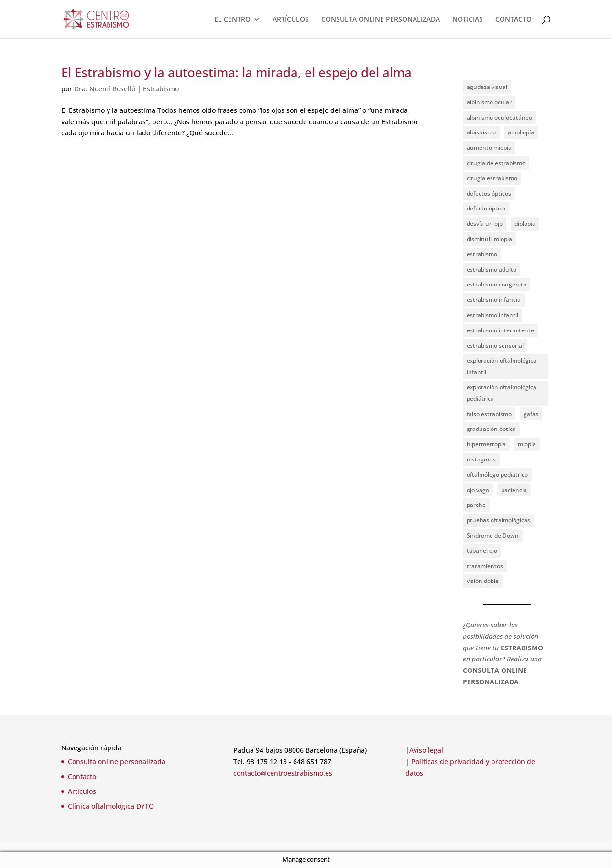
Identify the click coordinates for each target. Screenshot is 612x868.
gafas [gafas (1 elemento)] (531, 414)
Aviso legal (426, 750)
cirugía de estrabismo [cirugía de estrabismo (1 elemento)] (496, 163)
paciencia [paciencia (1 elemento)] (514, 490)
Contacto (82, 776)
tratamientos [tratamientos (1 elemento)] (485, 566)
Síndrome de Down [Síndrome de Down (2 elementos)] (493, 535)
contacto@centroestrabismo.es (283, 773)
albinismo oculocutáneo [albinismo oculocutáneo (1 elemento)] (499, 117)
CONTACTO (514, 20)
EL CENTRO (232, 20)
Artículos (82, 791)
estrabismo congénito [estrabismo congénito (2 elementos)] (497, 284)
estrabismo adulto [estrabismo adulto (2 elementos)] (492, 269)
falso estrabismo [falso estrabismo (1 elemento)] (489, 414)
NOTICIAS (468, 20)
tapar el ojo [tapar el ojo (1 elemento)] (482, 551)
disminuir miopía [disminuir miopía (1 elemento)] (489, 239)
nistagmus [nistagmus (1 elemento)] (481, 459)
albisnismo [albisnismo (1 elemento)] (481, 132)
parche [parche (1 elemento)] (476, 505)
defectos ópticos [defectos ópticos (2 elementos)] (489, 193)
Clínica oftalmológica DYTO (111, 806)
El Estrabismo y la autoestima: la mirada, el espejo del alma (236, 72)
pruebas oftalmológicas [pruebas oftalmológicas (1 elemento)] (498, 520)
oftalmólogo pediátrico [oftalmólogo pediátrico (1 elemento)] (497, 475)
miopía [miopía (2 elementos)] (527, 444)
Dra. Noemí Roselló (105, 89)
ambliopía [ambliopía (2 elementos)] (521, 132)
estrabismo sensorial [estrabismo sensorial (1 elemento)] (495, 346)
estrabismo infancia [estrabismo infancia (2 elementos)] (494, 300)
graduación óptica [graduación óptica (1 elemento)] (491, 429)
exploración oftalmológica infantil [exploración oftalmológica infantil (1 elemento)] (502, 366)
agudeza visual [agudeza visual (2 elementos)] (487, 87)
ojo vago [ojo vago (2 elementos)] (478, 490)
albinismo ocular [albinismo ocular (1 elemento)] (489, 102)
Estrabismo (161, 89)
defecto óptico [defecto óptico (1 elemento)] (486, 208)
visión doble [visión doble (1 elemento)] (483, 581)
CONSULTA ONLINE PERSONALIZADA (381, 20)
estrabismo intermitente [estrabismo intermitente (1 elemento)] (500, 330)
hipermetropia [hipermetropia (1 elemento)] (486, 444)
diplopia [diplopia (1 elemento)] (525, 224)
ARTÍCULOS (291, 20)
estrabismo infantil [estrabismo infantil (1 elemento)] (492, 315)
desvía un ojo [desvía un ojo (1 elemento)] (485, 224)
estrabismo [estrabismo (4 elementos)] (482, 254)
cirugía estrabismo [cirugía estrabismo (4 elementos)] (492, 178)
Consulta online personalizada (117, 762)
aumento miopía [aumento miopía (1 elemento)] (489, 148)
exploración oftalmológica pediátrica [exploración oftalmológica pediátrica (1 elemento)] (502, 393)
